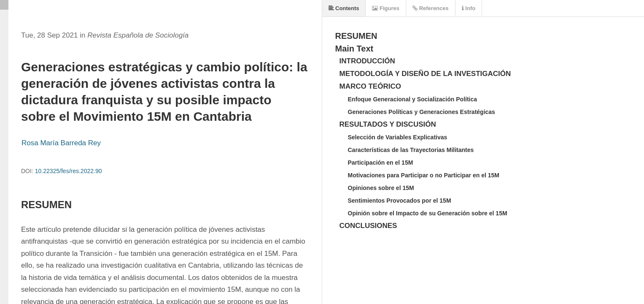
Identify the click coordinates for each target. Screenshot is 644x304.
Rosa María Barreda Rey (61, 143)
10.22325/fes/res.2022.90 (69, 171)
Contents (344, 8)
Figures (386, 8)
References (431, 8)
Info (469, 8)
